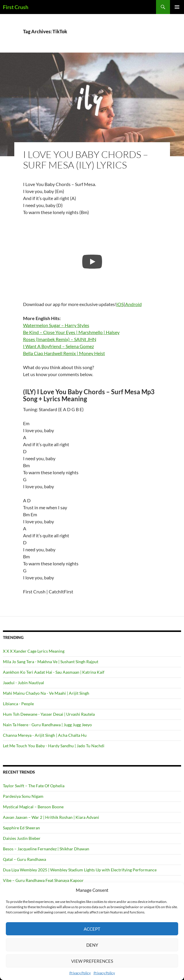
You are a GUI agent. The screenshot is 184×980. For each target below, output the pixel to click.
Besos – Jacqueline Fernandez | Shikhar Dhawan (46, 849)
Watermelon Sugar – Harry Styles (56, 325)
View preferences (92, 961)
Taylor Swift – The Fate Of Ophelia (34, 786)
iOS (120, 304)
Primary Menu (177, 7)
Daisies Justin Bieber (22, 838)
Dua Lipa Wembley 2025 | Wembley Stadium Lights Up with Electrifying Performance (80, 870)
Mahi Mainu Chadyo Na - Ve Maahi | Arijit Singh (46, 693)
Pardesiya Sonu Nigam (23, 796)
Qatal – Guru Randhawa (24, 859)
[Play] (92, 262)
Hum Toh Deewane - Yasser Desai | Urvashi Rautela (49, 714)
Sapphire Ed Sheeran (21, 828)
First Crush (16, 7)
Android (133, 304)
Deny (92, 945)
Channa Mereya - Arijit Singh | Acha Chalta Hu (45, 735)
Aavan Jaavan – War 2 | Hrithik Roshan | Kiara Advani (51, 817)
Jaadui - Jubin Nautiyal (23, 683)
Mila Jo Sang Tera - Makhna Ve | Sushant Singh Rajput (51, 662)
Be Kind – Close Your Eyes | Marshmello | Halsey (71, 332)
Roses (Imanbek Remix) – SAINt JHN (60, 339)
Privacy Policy (80, 973)
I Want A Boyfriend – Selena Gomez (58, 346)
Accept (92, 929)
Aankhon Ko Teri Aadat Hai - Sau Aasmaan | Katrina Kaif (54, 672)
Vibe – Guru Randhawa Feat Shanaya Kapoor (43, 880)
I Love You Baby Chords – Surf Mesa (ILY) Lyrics (86, 160)
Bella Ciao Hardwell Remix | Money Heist (64, 353)
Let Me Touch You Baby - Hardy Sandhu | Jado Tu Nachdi (54, 746)
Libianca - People (18, 704)
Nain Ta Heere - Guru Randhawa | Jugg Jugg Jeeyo (47, 725)
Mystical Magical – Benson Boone (33, 807)
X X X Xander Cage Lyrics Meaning (34, 651)
